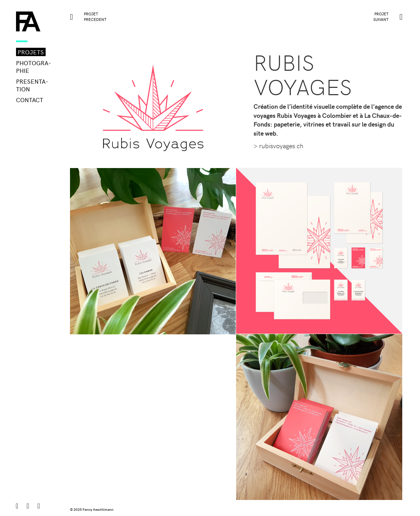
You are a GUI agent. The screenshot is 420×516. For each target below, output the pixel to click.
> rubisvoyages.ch (278, 146)
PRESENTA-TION (32, 85)
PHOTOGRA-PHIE (33, 67)
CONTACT (30, 100)
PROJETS (31, 52)
